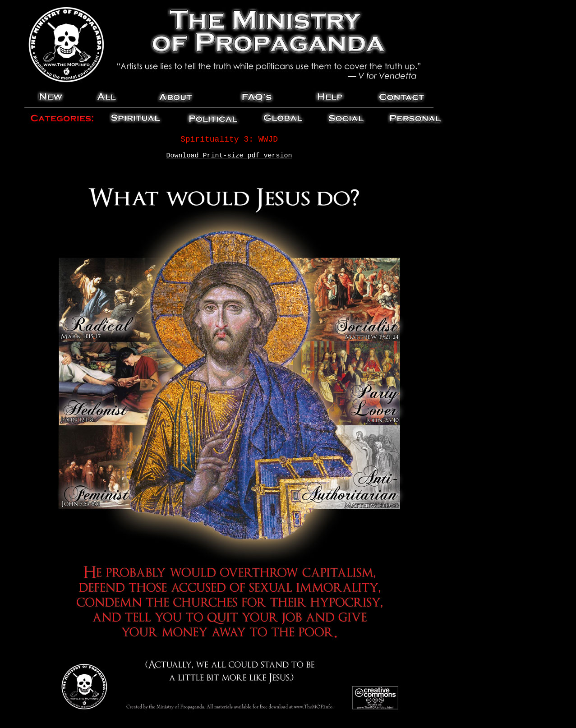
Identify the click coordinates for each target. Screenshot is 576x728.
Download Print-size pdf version (229, 156)
